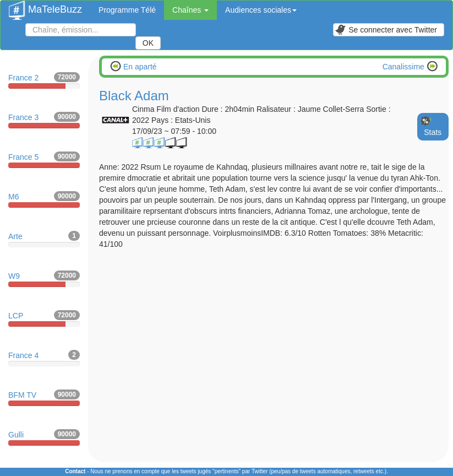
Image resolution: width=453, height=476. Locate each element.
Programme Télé (127, 10)
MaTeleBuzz (45, 6)
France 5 (44, 160)
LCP (44, 318)
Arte (44, 239)
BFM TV (44, 398)
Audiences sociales (261, 10)
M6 (44, 199)
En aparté (139, 67)
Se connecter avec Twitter (386, 30)
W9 (44, 279)
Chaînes (190, 10)
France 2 (44, 80)
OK (148, 43)
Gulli (44, 437)
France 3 (44, 120)
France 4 (44, 358)
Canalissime (405, 67)
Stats (433, 132)
